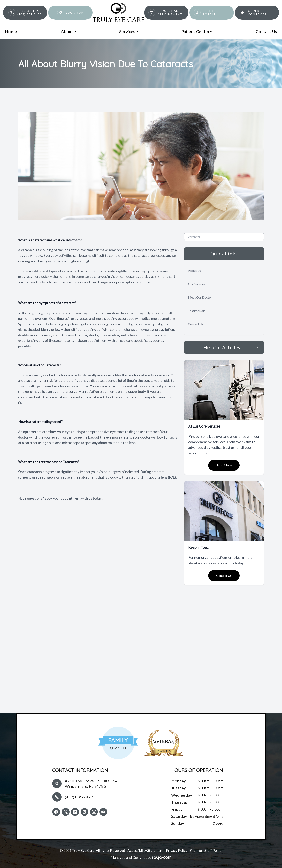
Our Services (197, 284)
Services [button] (128, 31)
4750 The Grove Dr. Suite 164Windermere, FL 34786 (91, 784)
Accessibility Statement (146, 850)
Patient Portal (210, 13)
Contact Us (266, 31)
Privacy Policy (177, 850)
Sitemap (196, 850)
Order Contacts (257, 13)
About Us (195, 270)
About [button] (68, 31)
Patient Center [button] (197, 31)
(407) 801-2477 (79, 797)
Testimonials (197, 311)
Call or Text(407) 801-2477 (30, 13)
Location (75, 13)
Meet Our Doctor (200, 297)
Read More (224, 465)
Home (11, 31)
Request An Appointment (170, 13)
